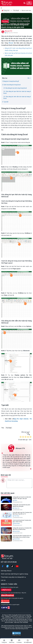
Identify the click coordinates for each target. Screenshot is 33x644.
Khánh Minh (16, 524)
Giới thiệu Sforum (6, 571)
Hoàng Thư (16, 508)
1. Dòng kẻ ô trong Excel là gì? (11, 81)
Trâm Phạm (16, 516)
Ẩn (29, 78)
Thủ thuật (16, 10)
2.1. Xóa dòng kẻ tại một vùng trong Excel (15, 88)
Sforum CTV (8, 31)
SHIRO (15, 500)
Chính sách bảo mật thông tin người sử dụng (14, 574)
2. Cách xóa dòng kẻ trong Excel (11, 85)
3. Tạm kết (5, 102)
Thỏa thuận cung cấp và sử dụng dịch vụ (13, 577)
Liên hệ (3, 580)
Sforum (11, 43)
